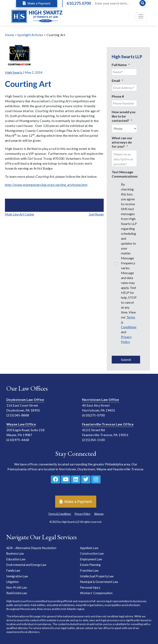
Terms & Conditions (60, 514)
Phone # (118, 96)
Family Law (13, 570)
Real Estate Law (17, 593)
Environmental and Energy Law (26, 565)
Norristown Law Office (101, 400)
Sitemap (99, 514)
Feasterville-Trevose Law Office (108, 424)
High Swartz (14, 72)
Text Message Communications (125, 174)
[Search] (120, 3)
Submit (126, 360)
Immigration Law (17, 576)
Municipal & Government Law (99, 582)
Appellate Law (89, 548)
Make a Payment (37, 3)
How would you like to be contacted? (124, 116)
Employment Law (91, 559)
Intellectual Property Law (97, 576)
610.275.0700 (79, 3)
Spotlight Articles (30, 35)
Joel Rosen (96, 214)
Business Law (15, 553)
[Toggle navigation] (141, 16)
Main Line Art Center (20, 214)
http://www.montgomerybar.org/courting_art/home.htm (46, 185)
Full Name (121, 65)
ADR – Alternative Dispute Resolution (31, 548)
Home (9, 35)
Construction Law (92, 553)
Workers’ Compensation (96, 593)
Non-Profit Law (17, 588)
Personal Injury (90, 588)
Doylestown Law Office (25, 400)
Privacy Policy (83, 514)
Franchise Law (89, 570)
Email (117, 80)
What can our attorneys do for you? (122, 142)
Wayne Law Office (21, 424)
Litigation (13, 582)
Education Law (16, 559)
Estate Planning (90, 565)
